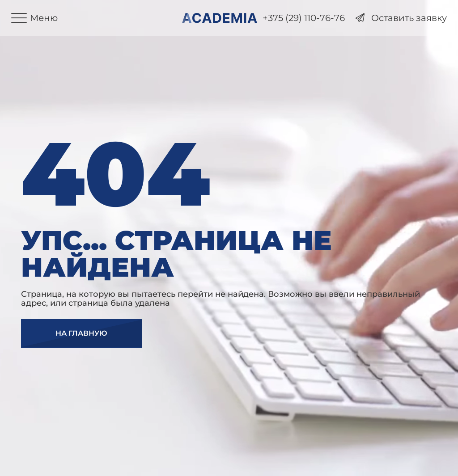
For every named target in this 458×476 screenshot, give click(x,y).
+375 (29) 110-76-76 (304, 18)
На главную (81, 333)
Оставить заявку (401, 18)
